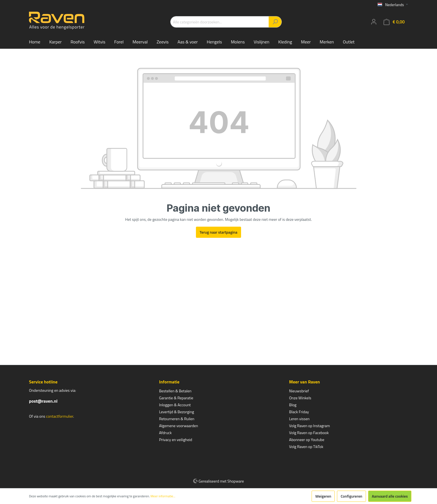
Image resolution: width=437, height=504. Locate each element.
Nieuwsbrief (299, 391)
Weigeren (323, 496)
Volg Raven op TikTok (306, 446)
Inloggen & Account (175, 405)
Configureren (351, 496)
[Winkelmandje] (394, 22)
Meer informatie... (163, 496)
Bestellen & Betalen (175, 391)
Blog (293, 405)
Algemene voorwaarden (179, 426)
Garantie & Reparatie (176, 398)
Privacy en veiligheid (176, 440)
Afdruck (165, 433)
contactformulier (60, 416)
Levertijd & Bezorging (177, 412)
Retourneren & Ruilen (177, 419)
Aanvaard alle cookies (390, 496)
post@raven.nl (43, 401)
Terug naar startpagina (218, 232)
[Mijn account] (374, 22)
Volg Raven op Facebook (309, 433)
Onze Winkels (300, 398)
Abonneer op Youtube (307, 440)
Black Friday (299, 412)
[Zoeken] (275, 22)
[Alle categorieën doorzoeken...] (220, 22)
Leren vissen (299, 419)
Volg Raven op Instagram (309, 426)
